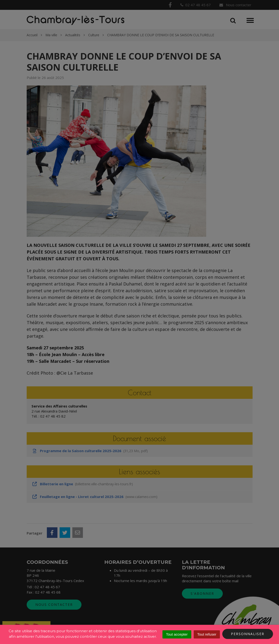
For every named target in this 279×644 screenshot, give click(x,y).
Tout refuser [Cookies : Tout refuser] (207, 634)
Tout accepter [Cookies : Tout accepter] (177, 634)
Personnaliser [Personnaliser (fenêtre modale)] (248, 634)
